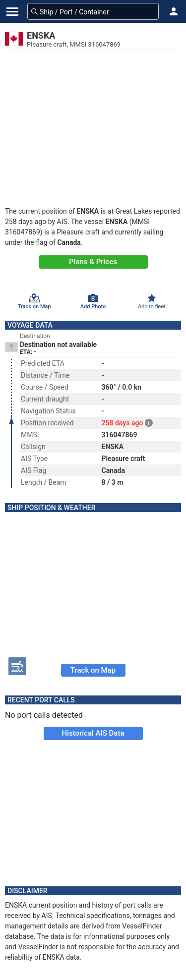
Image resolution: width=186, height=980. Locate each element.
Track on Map (93, 670)
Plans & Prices (93, 262)
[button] (174, 11)
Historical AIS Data (93, 733)
